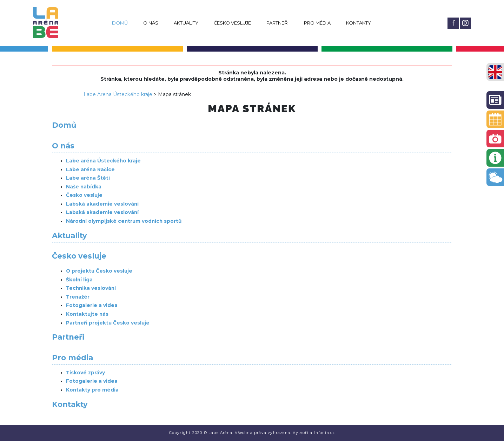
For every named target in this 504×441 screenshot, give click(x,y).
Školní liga (79, 280)
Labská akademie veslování (102, 204)
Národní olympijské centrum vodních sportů (124, 221)
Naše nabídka (84, 187)
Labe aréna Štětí (88, 178)
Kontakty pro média (92, 390)
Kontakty (359, 23)
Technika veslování (91, 288)
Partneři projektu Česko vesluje (108, 323)
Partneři (277, 23)
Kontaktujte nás (87, 314)
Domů (120, 23)
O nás (151, 23)
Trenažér (78, 297)
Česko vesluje (232, 23)
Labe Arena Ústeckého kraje (118, 94)
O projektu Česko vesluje (99, 271)
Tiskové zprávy (85, 373)
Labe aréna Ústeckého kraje (103, 161)
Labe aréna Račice (90, 169)
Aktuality (186, 23)
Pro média (317, 23)
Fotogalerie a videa (92, 305)
